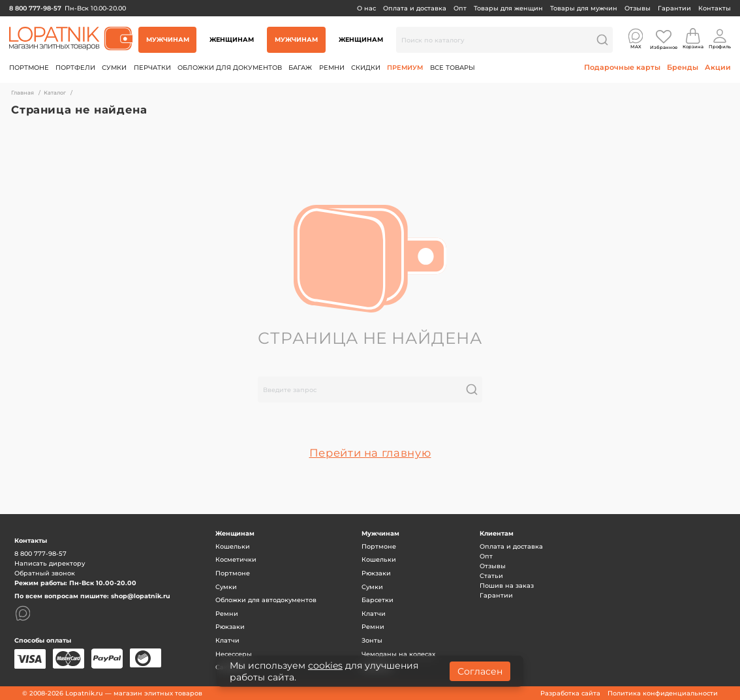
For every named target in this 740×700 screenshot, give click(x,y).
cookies (325, 665)
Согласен (480, 671)
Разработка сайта (570, 693)
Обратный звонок (45, 573)
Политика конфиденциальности (663, 693)
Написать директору (50, 563)
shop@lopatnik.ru (141, 596)
